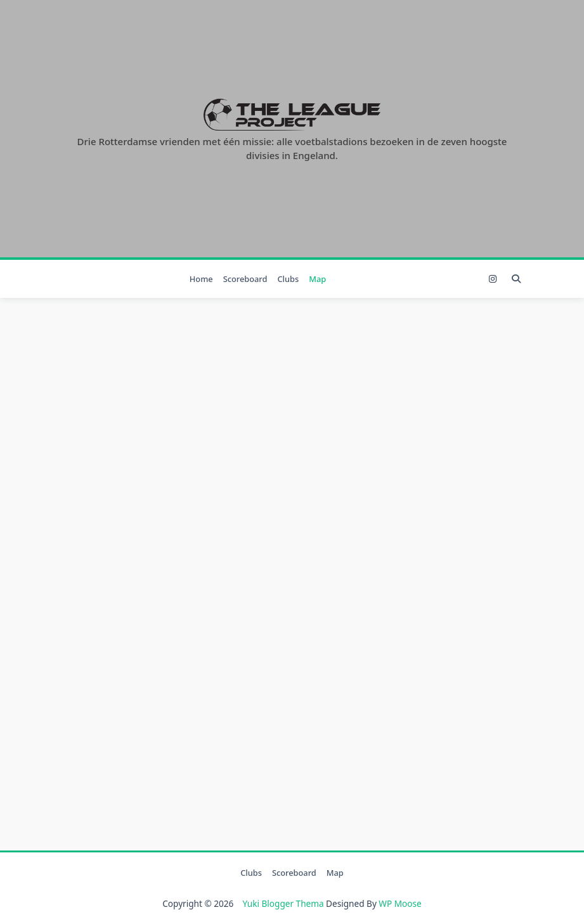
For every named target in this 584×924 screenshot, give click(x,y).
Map (317, 279)
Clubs (288, 279)
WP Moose (400, 903)
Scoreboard (245, 279)
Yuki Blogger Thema (283, 903)
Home (201, 279)
